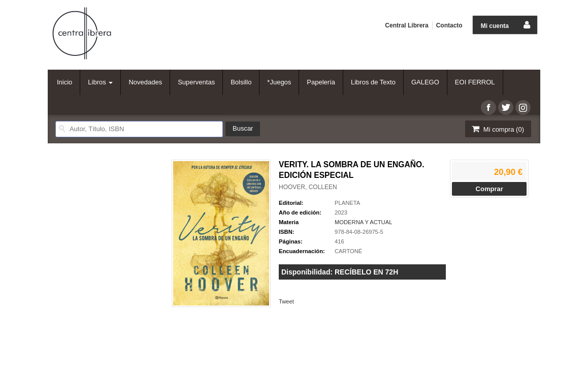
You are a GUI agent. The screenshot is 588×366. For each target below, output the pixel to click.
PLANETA (347, 203)
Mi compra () (497, 129)
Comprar (489, 189)
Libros (100, 82)
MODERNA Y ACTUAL (363, 222)
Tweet (286, 301)
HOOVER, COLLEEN (308, 187)
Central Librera (406, 25)
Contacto (449, 25)
